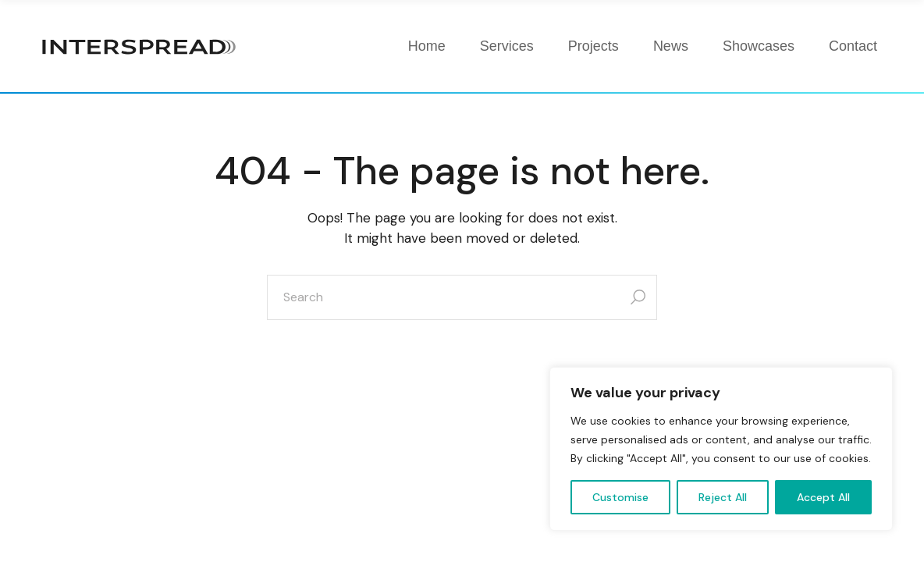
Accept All (823, 497)
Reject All (723, 497)
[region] (721, 449)
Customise (620, 497)
